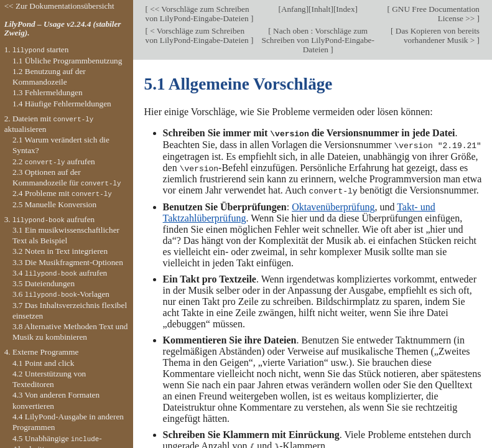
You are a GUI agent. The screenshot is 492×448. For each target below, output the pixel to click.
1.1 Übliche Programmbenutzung (67, 61)
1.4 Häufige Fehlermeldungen (62, 104)
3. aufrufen (50, 219)
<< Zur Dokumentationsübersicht (59, 6)
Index (345, 9)
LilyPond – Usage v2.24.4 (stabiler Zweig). (63, 29)
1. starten (37, 49)
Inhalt (321, 9)
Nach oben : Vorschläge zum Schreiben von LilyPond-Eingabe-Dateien (318, 40)
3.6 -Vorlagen (61, 294)
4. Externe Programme (42, 352)
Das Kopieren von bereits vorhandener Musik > (436, 35)
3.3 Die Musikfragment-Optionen (68, 262)
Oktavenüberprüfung (333, 205)
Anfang (294, 9)
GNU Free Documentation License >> (435, 14)
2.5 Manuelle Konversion (54, 204)
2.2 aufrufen (54, 161)
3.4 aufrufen (60, 273)
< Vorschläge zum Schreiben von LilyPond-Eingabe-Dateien (198, 35)
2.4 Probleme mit (62, 193)
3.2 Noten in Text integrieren (60, 251)
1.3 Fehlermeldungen (48, 92)
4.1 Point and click (43, 363)
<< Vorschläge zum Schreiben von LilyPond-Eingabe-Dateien (198, 14)
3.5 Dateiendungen (44, 283)
